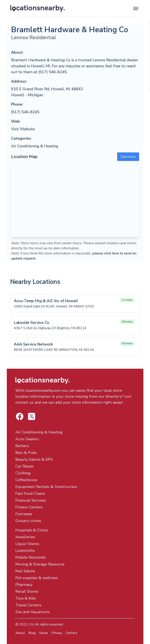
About (20, 633)
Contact (71, 633)
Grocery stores (28, 521)
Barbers (22, 446)
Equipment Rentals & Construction (46, 487)
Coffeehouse (26, 480)
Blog (32, 633)
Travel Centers (28, 605)
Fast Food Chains (30, 493)
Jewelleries (25, 537)
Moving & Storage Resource (40, 564)
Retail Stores (27, 591)
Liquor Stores (27, 544)
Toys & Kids (26, 598)
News (44, 633)
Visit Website (23, 129)
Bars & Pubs (26, 453)
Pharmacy (24, 585)
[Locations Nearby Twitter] (20, 416)
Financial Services (31, 500)
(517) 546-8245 (25, 112)
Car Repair (25, 466)
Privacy (57, 633)
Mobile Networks (31, 557)
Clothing (23, 473)
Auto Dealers (27, 439)
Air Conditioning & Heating (35, 146)
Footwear (24, 514)
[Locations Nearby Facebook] (32, 416)
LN (31, 624)
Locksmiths (25, 551)
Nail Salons (25, 571)
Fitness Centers (29, 507)
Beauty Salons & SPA (34, 459)
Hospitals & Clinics (32, 530)
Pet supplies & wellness (37, 578)
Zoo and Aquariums (33, 612)
